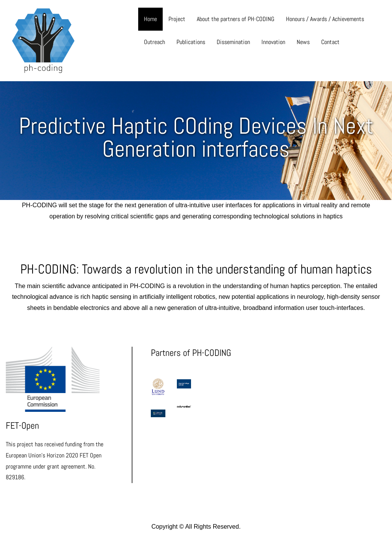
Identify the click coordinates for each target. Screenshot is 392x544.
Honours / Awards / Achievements (325, 19)
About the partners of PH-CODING (236, 19)
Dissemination (233, 42)
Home (150, 19)
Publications (191, 42)
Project (177, 19)
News (303, 42)
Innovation (273, 42)
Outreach (154, 42)
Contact (330, 42)
